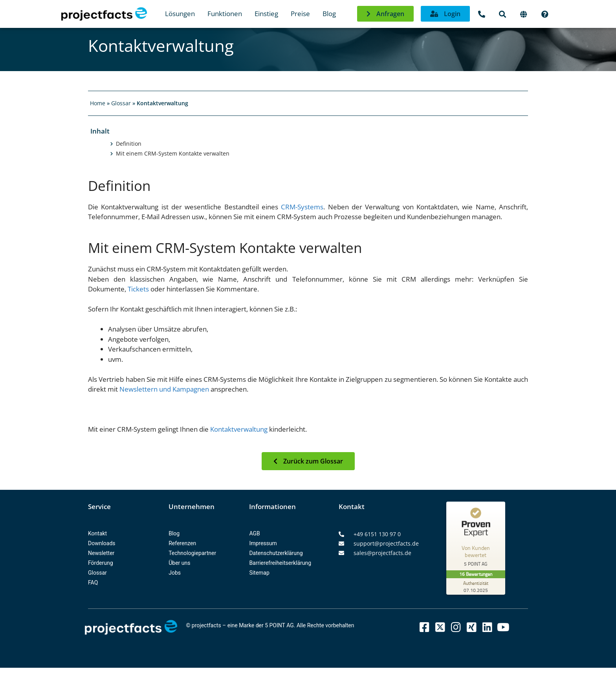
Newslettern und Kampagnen (164, 389)
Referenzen (182, 543)
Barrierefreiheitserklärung (280, 563)
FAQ (93, 583)
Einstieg (266, 14)
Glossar (121, 103)
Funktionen (225, 14)
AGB (254, 533)
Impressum (263, 543)
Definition (129, 144)
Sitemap (259, 573)
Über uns (179, 563)
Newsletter (101, 553)
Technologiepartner (192, 553)
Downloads (102, 543)
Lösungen (180, 14)
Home (98, 103)
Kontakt (97, 533)
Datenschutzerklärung (276, 553)
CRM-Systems (302, 207)
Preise (300, 14)
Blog (329, 14)
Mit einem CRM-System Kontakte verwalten (173, 154)
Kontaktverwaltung (239, 429)
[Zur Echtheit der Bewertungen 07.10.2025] (476, 586)
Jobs (175, 573)
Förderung (101, 563)
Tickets (138, 289)
